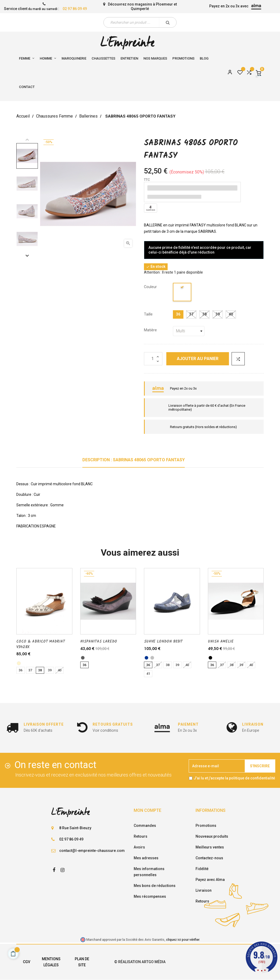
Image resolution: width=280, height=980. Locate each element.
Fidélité (202, 869)
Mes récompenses (150, 896)
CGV (27, 962)
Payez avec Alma (210, 880)
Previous (27, 139)
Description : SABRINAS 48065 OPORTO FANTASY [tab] (134, 460)
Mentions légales (51, 962)
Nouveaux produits (212, 836)
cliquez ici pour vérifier (183, 940)
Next (27, 255)
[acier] (83, 658)
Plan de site (82, 962)
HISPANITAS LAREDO (99, 642)
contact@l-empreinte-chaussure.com (92, 851)
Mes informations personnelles (149, 872)
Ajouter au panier (198, 359)
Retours (141, 836)
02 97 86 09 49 (75, 9)
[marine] (146, 658)
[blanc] (182, 293)
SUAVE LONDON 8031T (163, 642)
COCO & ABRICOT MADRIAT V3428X (41, 644)
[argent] (152, 658)
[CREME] (19, 663)
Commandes (145, 826)
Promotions (206, 826)
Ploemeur (164, 4)
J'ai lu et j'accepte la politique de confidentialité (234, 778)
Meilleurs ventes (210, 847)
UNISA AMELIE (221, 642)
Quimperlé (140, 9)
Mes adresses (146, 858)
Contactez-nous (209, 858)
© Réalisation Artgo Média (140, 962)
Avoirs (139, 847)
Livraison (204, 890)
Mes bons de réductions (155, 886)
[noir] (210, 658)
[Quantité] (153, 359)
